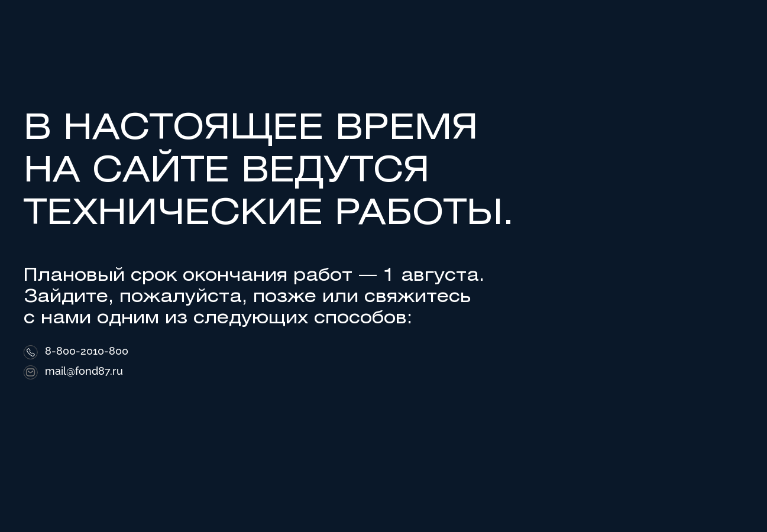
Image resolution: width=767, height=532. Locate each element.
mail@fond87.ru (84, 371)
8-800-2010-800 (87, 351)
